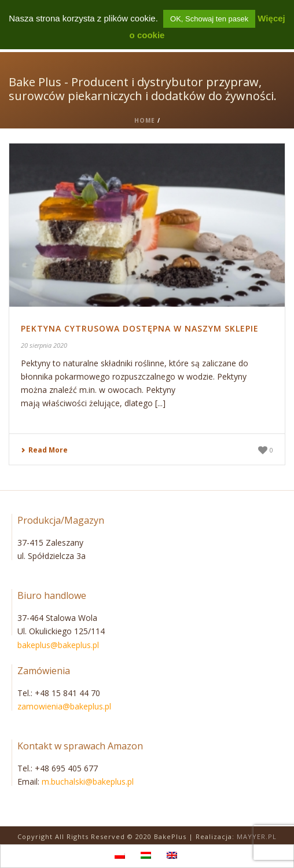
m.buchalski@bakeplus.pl (88, 781)
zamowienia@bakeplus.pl (64, 706)
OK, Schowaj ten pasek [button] (209, 19)
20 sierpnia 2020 (44, 345)
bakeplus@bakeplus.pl (58, 645)
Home (145, 120)
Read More (44, 450)
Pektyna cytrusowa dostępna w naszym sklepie (140, 328)
